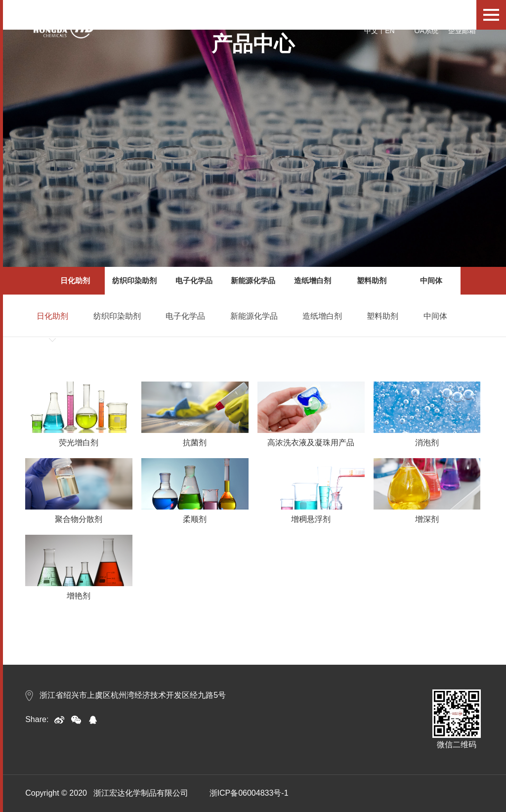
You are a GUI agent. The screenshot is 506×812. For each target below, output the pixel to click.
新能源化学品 (253, 280)
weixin (76, 720)
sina (59, 720)
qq (93, 720)
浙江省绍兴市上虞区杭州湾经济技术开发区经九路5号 (126, 695)
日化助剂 (75, 280)
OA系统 (426, 31)
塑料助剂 (372, 280)
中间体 (431, 280)
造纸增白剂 (313, 280)
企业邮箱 (462, 31)
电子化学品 (194, 280)
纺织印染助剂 (134, 280)
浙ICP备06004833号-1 (249, 793)
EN (390, 31)
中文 (371, 31)
